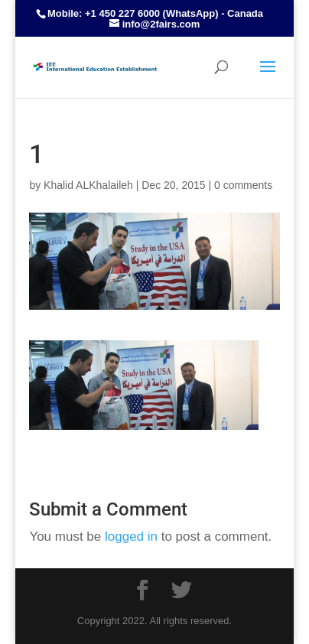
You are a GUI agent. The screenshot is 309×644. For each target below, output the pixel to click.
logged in (131, 537)
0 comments (243, 185)
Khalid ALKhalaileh (88, 185)
